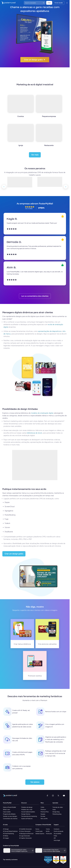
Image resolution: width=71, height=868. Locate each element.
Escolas (43, 816)
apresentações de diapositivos (50, 331)
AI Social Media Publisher (10, 831)
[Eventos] (21, 109)
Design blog (56, 812)
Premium (43, 810)
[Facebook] (47, 796)
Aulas (54, 810)
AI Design (6, 829)
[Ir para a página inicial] (8, 3)
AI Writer (6, 836)
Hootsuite (49, 834)
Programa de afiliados (9, 814)
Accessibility (57, 834)
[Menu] (67, 3)
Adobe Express (40, 834)
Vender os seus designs (10, 816)
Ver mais (35, 155)
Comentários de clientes (10, 819)
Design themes (26, 814)
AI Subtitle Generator (26, 829)
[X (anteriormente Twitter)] (58, 796)
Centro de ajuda (58, 831)
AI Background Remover (26, 834)
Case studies (7, 812)
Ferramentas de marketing (29, 816)
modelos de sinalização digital (42, 413)
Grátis (42, 807)
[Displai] (50, 180)
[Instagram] (53, 796)
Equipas (43, 814)
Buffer (48, 831)
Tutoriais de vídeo (58, 807)
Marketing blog (57, 814)
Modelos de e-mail (27, 810)
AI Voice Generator (25, 831)
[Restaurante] (49, 138)
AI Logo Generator (25, 836)
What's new (6, 810)
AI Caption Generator (26, 838)
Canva (37, 829)
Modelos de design (27, 807)
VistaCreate (39, 831)
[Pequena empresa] (49, 109)
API (55, 838)
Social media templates (28, 812)
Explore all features (27, 819)
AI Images (6, 838)
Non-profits (44, 819)
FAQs (55, 836)
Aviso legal (57, 840)
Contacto (57, 829)
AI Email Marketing (8, 834)
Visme (48, 829)
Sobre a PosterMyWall (9, 807)
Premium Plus (45, 812)
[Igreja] (21, 138)
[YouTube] (64, 796)
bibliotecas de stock (34, 433)
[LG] (20, 180)
